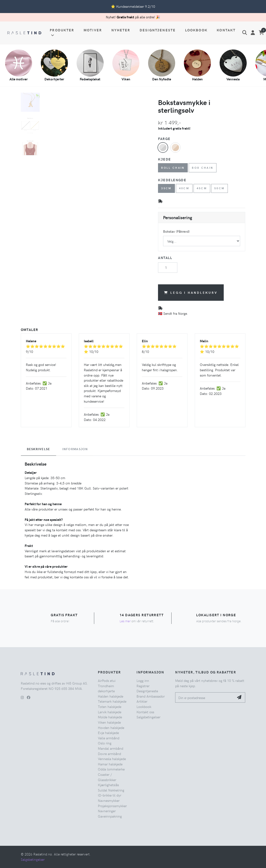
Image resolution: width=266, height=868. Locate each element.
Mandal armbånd (111, 748)
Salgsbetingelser (148, 717)
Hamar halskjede (110, 764)
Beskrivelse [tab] (39, 449)
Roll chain (173, 168)
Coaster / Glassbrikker (107, 777)
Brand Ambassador (151, 696)
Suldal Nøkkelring (111, 790)
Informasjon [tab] (75, 449)
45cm (202, 188)
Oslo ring (105, 743)
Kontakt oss (145, 712)
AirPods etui (107, 680)
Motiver (93, 30)
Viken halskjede (109, 722)
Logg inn (143, 680)
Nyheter (121, 30)
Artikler (142, 701)
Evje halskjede (108, 733)
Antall (165, 258)
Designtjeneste (158, 30)
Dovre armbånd (109, 754)
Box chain (203, 168)
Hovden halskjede (111, 728)
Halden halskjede (111, 696)
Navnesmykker (109, 800)
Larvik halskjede (110, 712)
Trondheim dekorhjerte (106, 688)
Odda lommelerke (111, 769)
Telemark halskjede (112, 701)
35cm (166, 188)
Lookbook (196, 30)
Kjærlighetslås (108, 785)
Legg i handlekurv (191, 292)
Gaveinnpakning (110, 816)
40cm (184, 188)
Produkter (62, 32)
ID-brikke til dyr (110, 795)
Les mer (125, 621)
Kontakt (226, 30)
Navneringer (107, 811)
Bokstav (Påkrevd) (176, 231)
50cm (220, 188)
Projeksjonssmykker (112, 806)
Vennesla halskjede (112, 759)
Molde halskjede (110, 717)
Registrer (143, 686)
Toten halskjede (110, 707)
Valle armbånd (109, 738)
